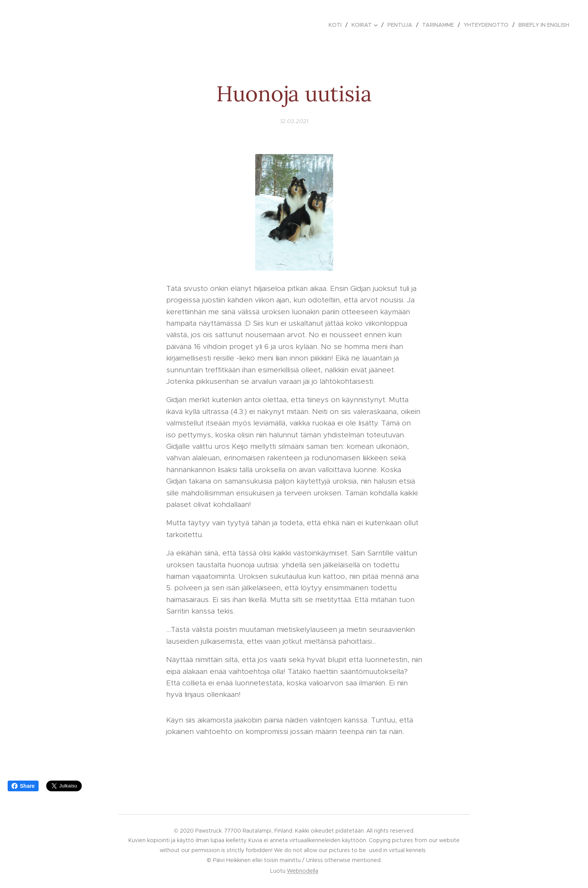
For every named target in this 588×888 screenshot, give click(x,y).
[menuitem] (337, 25)
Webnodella (303, 871)
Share (23, 786)
